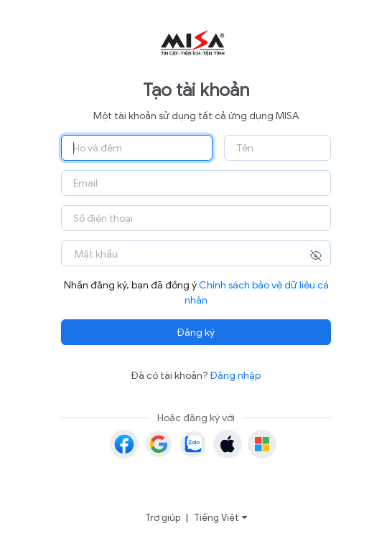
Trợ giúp (163, 518)
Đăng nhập (235, 376)
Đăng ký (196, 333)
